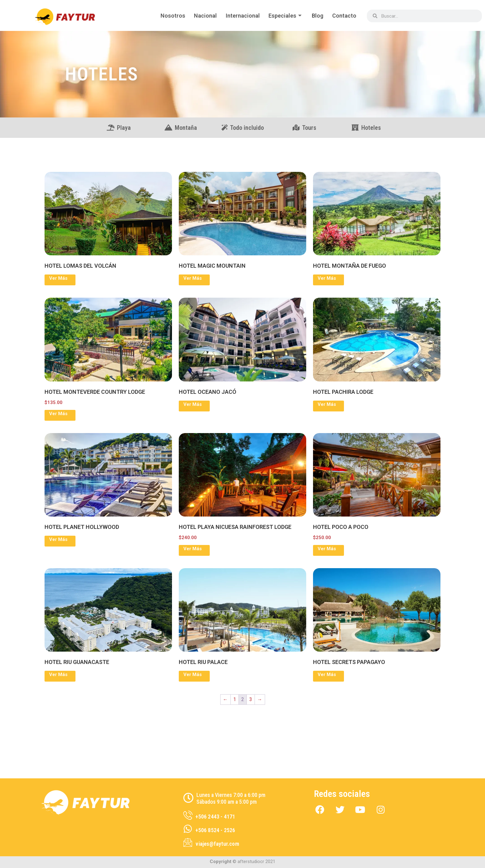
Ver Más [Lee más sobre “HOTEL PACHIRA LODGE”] (327, 404)
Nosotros (170, 16)
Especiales (285, 16)
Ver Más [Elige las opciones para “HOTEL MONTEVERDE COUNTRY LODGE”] (58, 414)
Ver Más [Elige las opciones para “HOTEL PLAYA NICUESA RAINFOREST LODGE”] (193, 549)
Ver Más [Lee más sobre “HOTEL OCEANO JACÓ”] (193, 404)
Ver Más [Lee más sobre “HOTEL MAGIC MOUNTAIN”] (193, 278)
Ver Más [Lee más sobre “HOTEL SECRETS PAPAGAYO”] (327, 674)
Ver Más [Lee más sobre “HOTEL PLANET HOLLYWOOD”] (58, 539)
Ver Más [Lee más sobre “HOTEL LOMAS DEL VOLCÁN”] (58, 278)
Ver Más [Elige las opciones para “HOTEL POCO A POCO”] (327, 549)
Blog (317, 16)
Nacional (203, 16)
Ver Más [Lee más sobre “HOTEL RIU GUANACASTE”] (58, 674)
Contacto (344, 16)
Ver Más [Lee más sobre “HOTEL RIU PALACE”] (193, 674)
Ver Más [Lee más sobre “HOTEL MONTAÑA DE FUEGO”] (327, 278)
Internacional (241, 16)
